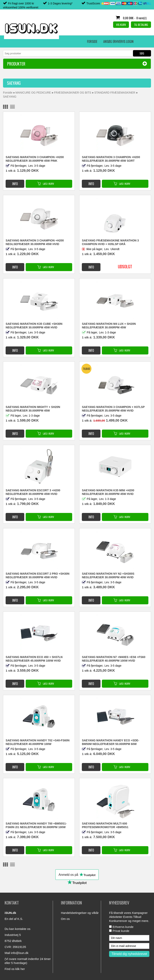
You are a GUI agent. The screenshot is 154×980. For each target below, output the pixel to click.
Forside (12, 41)
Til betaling (141, 25)
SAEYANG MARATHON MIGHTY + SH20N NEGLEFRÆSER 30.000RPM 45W (33, 409)
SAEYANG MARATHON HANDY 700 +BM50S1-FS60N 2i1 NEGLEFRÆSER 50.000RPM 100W (36, 825)
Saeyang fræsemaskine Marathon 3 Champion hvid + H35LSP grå (110, 242)
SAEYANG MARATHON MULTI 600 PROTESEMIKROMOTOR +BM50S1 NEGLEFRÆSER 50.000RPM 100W (105, 826)
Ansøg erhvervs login (38, 41)
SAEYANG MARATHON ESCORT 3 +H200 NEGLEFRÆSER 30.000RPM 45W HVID (33, 492)
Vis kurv (121, 25)
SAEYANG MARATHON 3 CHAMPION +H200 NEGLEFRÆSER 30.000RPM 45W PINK (35, 159)
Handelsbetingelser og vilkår (80, 913)
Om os (65, 919)
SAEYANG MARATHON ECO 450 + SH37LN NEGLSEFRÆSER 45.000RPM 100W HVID (34, 659)
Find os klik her (15, 969)
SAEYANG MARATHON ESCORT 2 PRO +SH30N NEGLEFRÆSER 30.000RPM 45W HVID (37, 575)
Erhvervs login (70, 41)
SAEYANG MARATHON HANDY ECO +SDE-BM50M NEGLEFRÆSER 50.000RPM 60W (110, 742)
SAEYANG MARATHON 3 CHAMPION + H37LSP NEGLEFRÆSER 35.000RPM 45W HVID (113, 409)
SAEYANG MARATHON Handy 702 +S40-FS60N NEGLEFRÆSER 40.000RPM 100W (37, 742)
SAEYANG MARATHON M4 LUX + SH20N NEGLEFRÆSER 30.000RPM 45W (109, 326)
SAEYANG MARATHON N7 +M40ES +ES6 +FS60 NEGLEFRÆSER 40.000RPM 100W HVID (113, 659)
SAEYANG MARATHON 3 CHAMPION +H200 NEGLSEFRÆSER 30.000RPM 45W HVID (35, 242)
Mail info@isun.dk (17, 953)
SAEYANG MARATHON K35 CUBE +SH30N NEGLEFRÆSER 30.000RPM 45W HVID (34, 326)
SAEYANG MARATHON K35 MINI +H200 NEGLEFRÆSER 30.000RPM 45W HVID (108, 492)
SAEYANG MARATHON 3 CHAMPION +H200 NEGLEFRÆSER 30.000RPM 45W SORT (111, 159)
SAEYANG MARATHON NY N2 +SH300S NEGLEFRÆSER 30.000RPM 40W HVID (108, 575)
